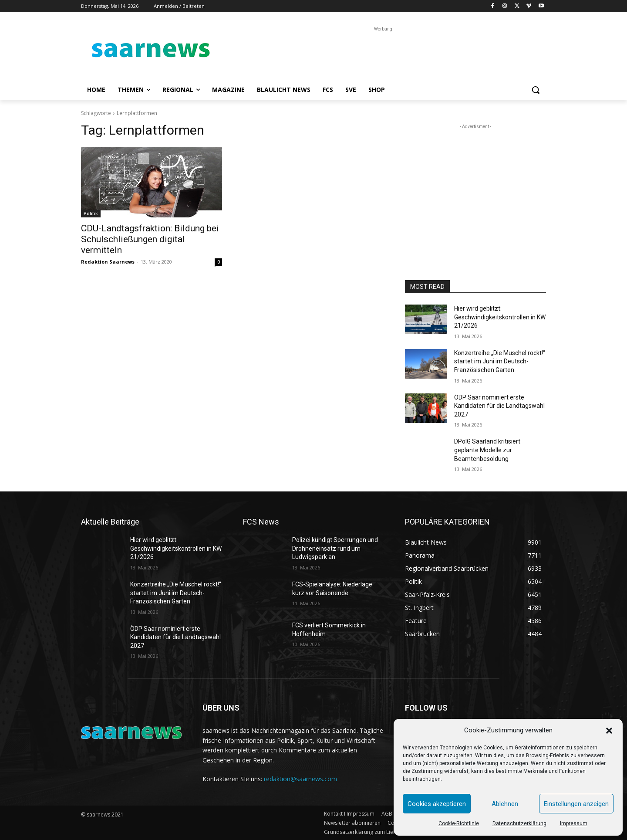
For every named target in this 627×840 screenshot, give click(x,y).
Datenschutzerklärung (519, 823)
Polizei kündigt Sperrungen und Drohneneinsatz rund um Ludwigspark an (335, 548)
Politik (91, 213)
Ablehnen (505, 804)
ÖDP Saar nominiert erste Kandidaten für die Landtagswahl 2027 (499, 406)
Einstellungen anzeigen (576, 804)
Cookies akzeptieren (437, 804)
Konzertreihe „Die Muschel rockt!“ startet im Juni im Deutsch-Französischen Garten (500, 361)
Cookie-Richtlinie (459, 823)
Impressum (574, 823)
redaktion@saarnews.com (300, 779)
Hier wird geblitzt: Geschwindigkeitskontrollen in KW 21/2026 (500, 317)
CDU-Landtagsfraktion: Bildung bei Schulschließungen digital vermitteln (150, 239)
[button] (609, 731)
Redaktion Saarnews (108, 262)
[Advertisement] (379, 53)
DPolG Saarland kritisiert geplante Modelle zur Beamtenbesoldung (487, 450)
